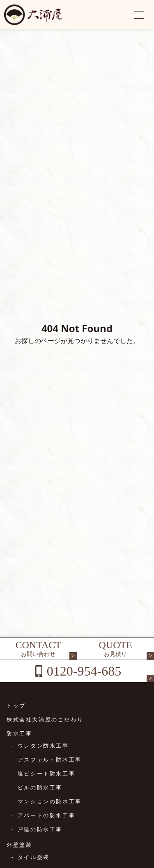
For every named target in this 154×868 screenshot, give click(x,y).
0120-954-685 (84, 671)
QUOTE (116, 649)
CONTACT (38, 649)
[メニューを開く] (139, 15)
